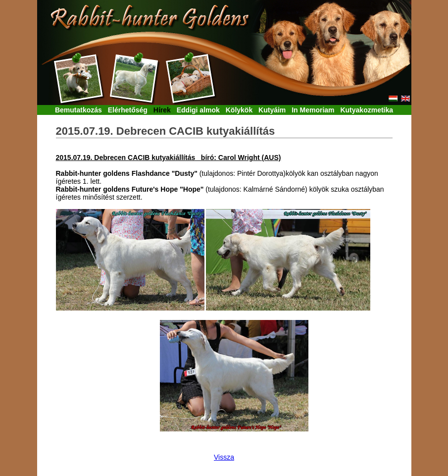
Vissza (224, 457)
